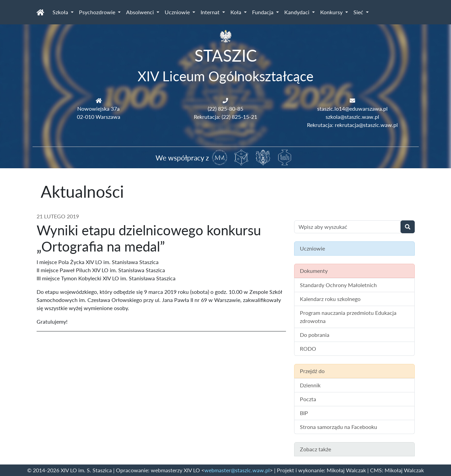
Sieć (359, 12)
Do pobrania (315, 335)
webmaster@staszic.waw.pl (237, 470)
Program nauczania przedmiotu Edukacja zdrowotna (348, 317)
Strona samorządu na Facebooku (339, 427)
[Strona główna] (40, 12)
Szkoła (61, 12)
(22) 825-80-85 (225, 109)
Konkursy (332, 12)
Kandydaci (298, 12)
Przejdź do (312, 371)
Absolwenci (141, 12)
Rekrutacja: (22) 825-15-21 (225, 117)
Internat (211, 12)
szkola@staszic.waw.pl (352, 117)
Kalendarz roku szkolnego (330, 299)
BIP (304, 413)
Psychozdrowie (98, 12)
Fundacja (263, 12)
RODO (308, 349)
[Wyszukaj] (408, 227)
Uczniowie (178, 12)
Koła (237, 12)
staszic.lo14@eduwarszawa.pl (352, 109)
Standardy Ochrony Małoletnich (338, 285)
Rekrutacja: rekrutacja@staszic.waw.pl (352, 125)
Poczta (308, 399)
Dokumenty (314, 271)
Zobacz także (315, 449)
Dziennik (310, 385)
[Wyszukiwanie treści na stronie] (347, 227)
